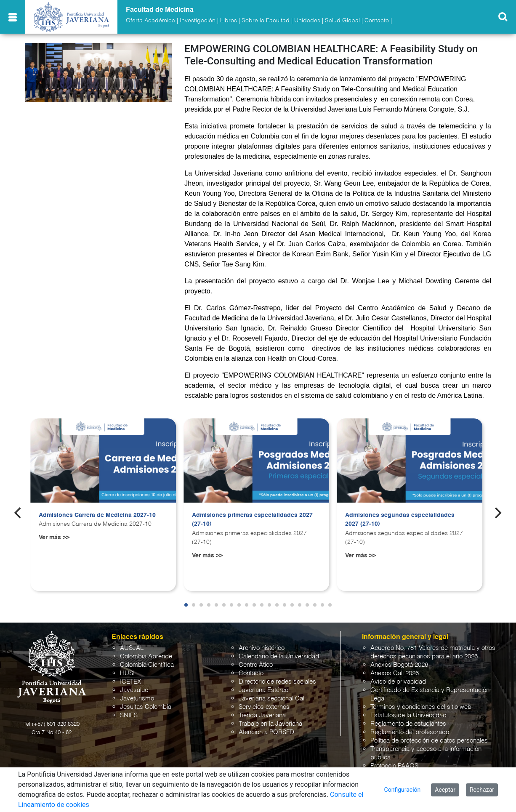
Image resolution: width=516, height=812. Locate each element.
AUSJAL (132, 648)
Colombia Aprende (146, 656)
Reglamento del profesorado (410, 732)
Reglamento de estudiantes (408, 724)
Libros (229, 21)
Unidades (307, 21)
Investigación (198, 21)
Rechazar (482, 790)
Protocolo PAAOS (394, 766)
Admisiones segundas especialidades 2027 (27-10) (400, 520)
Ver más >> (54, 538)
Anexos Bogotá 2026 (399, 665)
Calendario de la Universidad (279, 656)
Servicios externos (264, 707)
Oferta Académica (150, 21)
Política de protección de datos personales (429, 741)
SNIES (129, 715)
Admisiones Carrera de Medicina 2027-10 (97, 515)
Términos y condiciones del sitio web (421, 707)
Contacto (377, 21)
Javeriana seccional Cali (272, 699)
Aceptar (445, 790)
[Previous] (19, 513)
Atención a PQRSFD (266, 732)
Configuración (403, 790)
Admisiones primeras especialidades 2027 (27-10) (252, 520)
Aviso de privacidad (398, 682)
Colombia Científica (147, 665)
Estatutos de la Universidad (408, 715)
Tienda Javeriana (262, 715)
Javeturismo (137, 699)
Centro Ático (256, 665)
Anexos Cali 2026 (395, 673)
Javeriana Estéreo (263, 690)
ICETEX (130, 682)
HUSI (127, 673)
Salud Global (342, 21)
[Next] (497, 513)
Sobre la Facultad (266, 21)
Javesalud (134, 690)
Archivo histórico (262, 648)
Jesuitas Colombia (146, 707)
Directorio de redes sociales (277, 682)
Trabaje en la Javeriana (270, 724)
